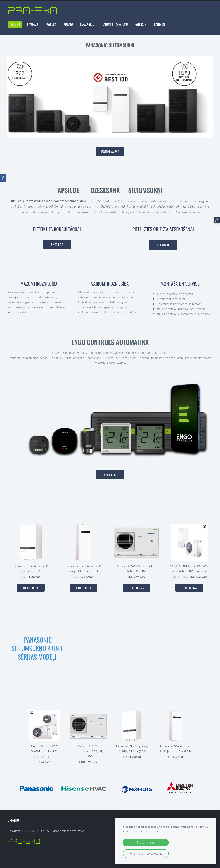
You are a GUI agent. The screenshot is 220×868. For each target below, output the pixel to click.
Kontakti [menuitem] (160, 24)
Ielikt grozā (31, 588)
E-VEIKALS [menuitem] (33, 24)
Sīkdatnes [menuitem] (13, 820)
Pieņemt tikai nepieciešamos (146, 853)
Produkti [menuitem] (51, 24)
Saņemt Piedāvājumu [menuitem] (115, 24)
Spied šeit (57, 245)
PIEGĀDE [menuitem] (68, 24)
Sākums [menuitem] (15, 24)
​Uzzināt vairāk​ (110, 151)
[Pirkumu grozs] (217, 220)
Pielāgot (158, 831)
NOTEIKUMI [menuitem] (141, 24)
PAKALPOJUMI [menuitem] (88, 24)
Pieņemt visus (146, 842)
